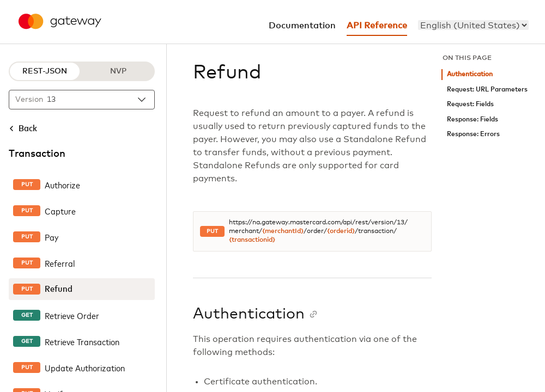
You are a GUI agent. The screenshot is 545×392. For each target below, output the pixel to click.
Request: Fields (470, 104)
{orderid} (341, 231)
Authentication (470, 74)
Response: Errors (473, 134)
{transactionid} (252, 240)
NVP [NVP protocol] (118, 71)
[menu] (473, 25)
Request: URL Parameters (487, 90)
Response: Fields (473, 120)
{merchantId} (283, 231)
